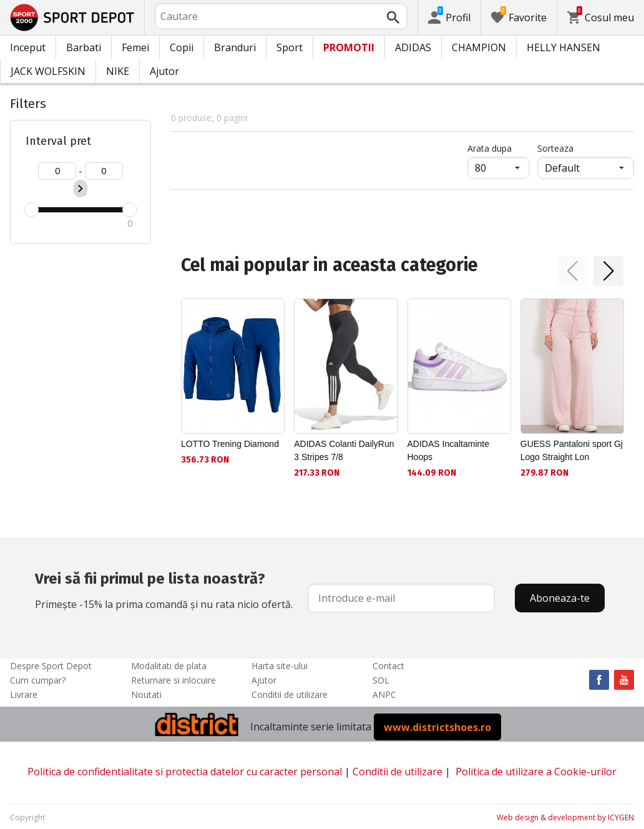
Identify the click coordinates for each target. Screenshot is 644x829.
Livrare (24, 694)
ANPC (384, 694)
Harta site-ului (280, 666)
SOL (381, 680)
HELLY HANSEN (563, 47)
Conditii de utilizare (290, 694)
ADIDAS (413, 47)
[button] (572, 271)
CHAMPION (479, 47)
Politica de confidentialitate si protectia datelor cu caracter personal (185, 772)
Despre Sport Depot (51, 666)
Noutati (146, 694)
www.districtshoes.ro (437, 727)
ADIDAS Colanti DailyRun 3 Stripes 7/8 (344, 450)
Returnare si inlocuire (173, 680)
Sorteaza (555, 148)
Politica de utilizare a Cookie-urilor (536, 772)
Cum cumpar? (38, 680)
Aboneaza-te (560, 598)
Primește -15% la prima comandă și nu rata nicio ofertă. (164, 589)
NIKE (118, 71)
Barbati (84, 47)
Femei (135, 47)
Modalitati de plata (169, 666)
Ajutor (164, 71)
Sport (290, 47)
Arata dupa (490, 148)
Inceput (28, 47)
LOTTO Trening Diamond (230, 444)
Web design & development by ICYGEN (565, 817)
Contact (388, 666)
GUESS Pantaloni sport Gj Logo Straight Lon (572, 450)
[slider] (31, 210)
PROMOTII (349, 47)
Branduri (235, 47)
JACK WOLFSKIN (48, 71)
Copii (182, 47)
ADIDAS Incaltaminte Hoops (449, 450)
